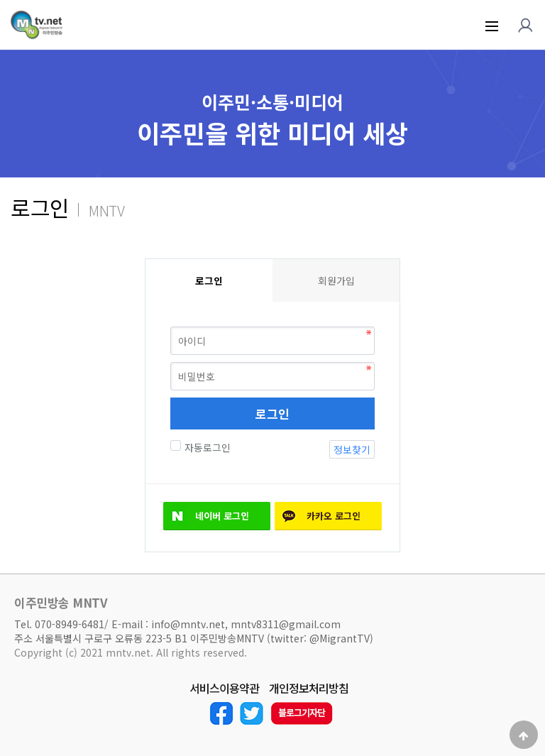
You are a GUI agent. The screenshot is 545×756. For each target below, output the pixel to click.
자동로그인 (206, 447)
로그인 (272, 413)
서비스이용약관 (224, 689)
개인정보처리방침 (309, 689)
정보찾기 (352, 449)
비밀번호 (145, 259)
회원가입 (336, 280)
